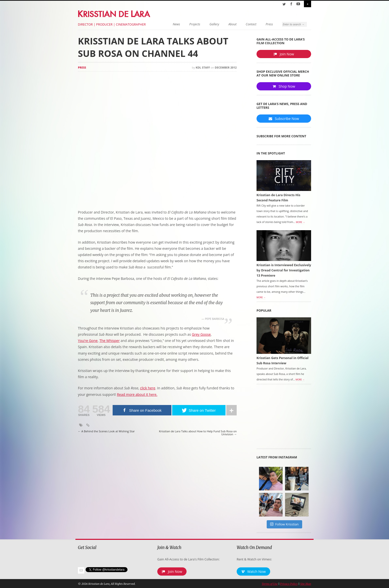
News (176, 24)
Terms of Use (270, 584)
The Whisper (110, 341)
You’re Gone (88, 341)
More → (300, 222)
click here (148, 388)
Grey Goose (201, 334)
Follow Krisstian (284, 524)
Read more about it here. (137, 394)
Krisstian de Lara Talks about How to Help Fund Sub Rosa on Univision (198, 433)
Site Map (306, 584)
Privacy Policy (289, 584)
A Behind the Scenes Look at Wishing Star (106, 431)
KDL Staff (203, 67)
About (233, 24)
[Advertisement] (284, 418)
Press (269, 24)
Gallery (214, 24)
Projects (195, 24)
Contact (251, 24)
